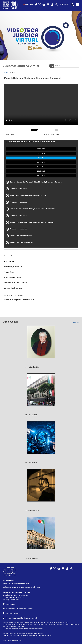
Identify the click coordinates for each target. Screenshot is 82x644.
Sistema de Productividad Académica (16, 584)
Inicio (6, 72)
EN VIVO (28, 4)
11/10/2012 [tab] (41, 167)
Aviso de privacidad (11, 613)
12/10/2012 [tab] (41, 171)
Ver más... (76, 322)
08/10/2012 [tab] (41, 153)
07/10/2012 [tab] (41, 149)
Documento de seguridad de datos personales (21, 618)
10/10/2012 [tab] (41, 162)
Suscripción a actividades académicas (18, 609)
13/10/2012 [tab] (41, 175)
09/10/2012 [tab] (41, 158)
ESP (62, 4)
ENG (67, 4)
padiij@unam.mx (47, 635)
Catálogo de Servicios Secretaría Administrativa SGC (21, 587)
